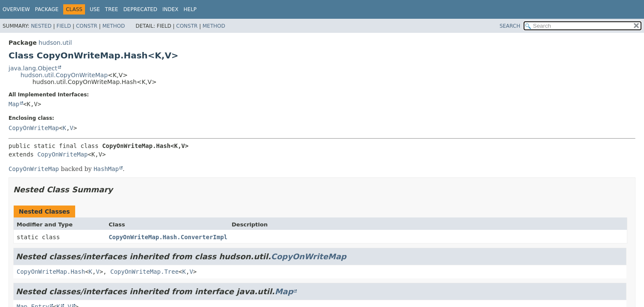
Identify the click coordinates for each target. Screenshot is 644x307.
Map (14, 104)
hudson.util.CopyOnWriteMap (64, 75)
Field (64, 26)
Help (190, 9)
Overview (16, 9)
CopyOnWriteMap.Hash (51, 272)
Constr (87, 26)
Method (114, 26)
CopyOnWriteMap (34, 128)
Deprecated (141, 9)
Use (95, 9)
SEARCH (510, 26)
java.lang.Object (33, 68)
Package (47, 9)
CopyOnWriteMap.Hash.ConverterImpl (168, 237)
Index (170, 9)
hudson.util (55, 43)
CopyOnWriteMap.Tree (144, 272)
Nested (41, 26)
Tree (112, 9)
